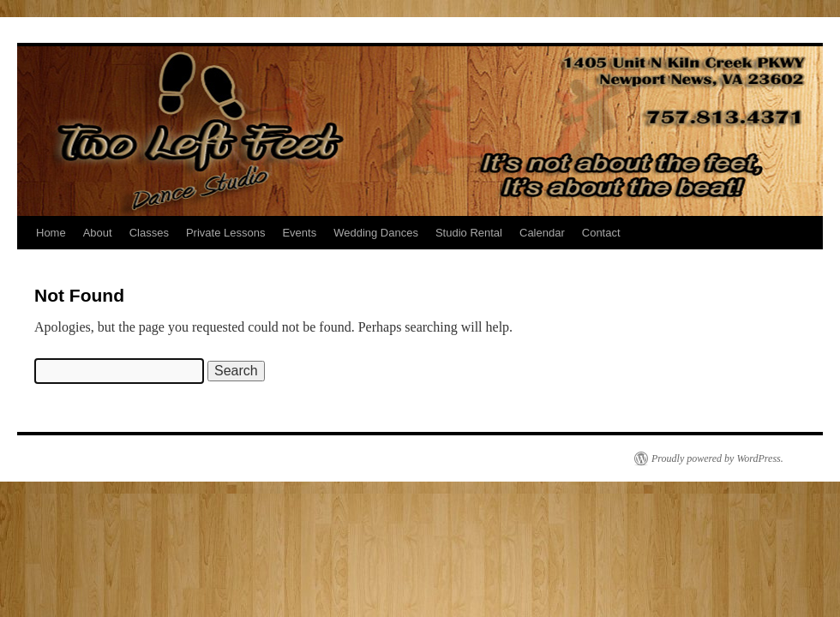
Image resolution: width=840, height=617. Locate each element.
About (98, 233)
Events (299, 233)
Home (51, 233)
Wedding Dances (376, 233)
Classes (149, 233)
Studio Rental (469, 233)
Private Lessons (226, 233)
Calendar (542, 233)
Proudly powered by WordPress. (717, 458)
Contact (601, 233)
